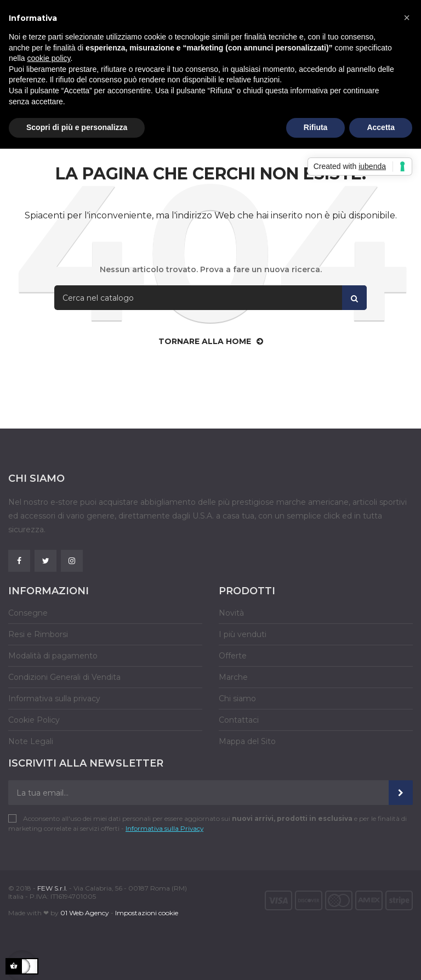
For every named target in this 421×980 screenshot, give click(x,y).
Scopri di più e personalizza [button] (77, 127)
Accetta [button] (381, 127)
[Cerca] (210, 298)
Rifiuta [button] (316, 127)
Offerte (233, 656)
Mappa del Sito (247, 741)
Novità (231, 613)
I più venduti (243, 634)
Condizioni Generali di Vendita (64, 677)
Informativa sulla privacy (54, 699)
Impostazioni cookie (147, 913)
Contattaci (239, 720)
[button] (407, 18)
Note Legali (31, 741)
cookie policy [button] (49, 58)
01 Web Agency (85, 913)
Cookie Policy (34, 720)
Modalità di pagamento (53, 656)
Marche (233, 677)
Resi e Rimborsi (38, 634)
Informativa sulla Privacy (164, 828)
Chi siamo (237, 699)
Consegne (28, 613)
